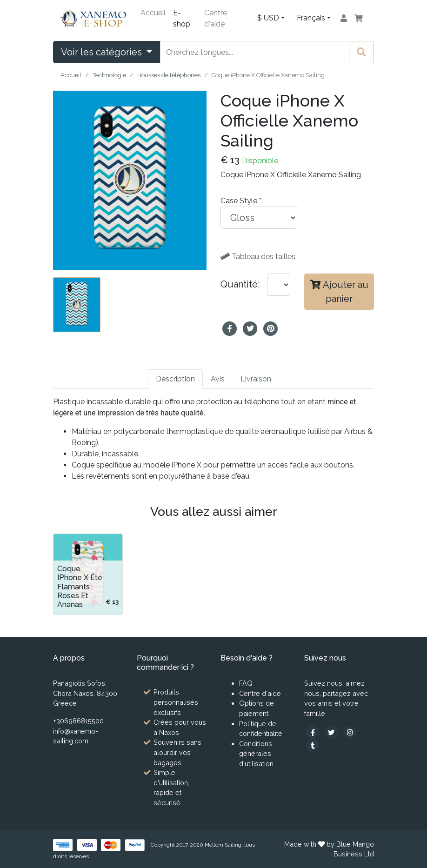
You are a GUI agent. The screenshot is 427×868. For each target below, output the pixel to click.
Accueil (153, 13)
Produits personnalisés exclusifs (176, 702)
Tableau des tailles (258, 257)
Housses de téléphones (169, 75)
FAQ (246, 683)
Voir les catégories (103, 52)
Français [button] (311, 18)
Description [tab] (175, 379)
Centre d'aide (216, 18)
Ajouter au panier (339, 292)
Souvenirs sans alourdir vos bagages (177, 752)
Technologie (109, 75)
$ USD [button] (268, 18)
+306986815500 (78, 721)
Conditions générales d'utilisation (256, 754)
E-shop (182, 18)
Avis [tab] (218, 379)
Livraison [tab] (256, 379)
